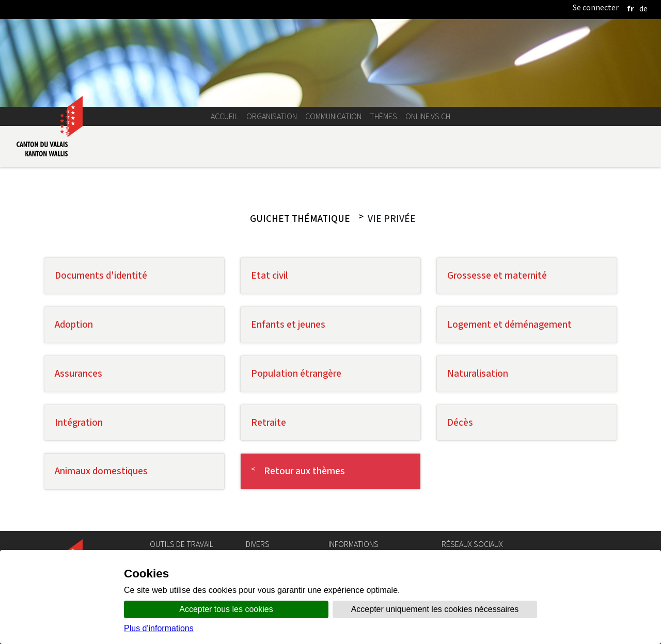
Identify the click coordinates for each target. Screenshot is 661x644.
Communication (333, 116)
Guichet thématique (300, 219)
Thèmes (383, 116)
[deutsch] (643, 9)
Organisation (272, 116)
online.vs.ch (428, 116)
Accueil (224, 116)
